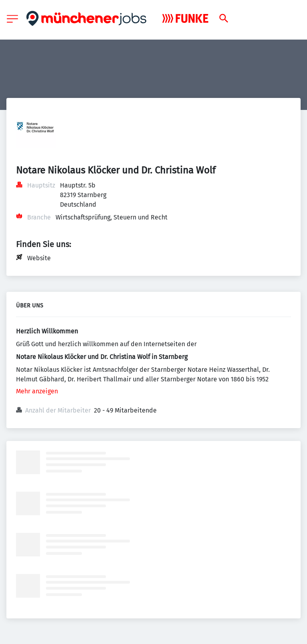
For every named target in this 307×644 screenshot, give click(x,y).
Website (39, 258)
